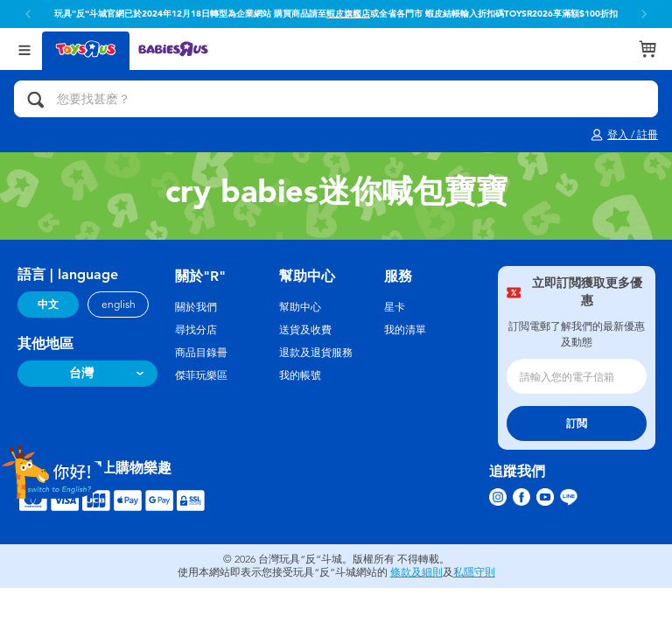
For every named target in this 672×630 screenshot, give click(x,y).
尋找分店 (196, 330)
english (119, 304)
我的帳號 (300, 375)
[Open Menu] (24, 49)
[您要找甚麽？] (336, 99)
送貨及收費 (305, 330)
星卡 (395, 307)
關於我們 (196, 307)
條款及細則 (416, 572)
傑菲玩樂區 (201, 375)
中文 (48, 304)
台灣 (81, 373)
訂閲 (577, 423)
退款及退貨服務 (316, 353)
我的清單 (405, 330)
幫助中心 (300, 307)
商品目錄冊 (201, 353)
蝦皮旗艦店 (348, 14)
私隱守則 (474, 572)
